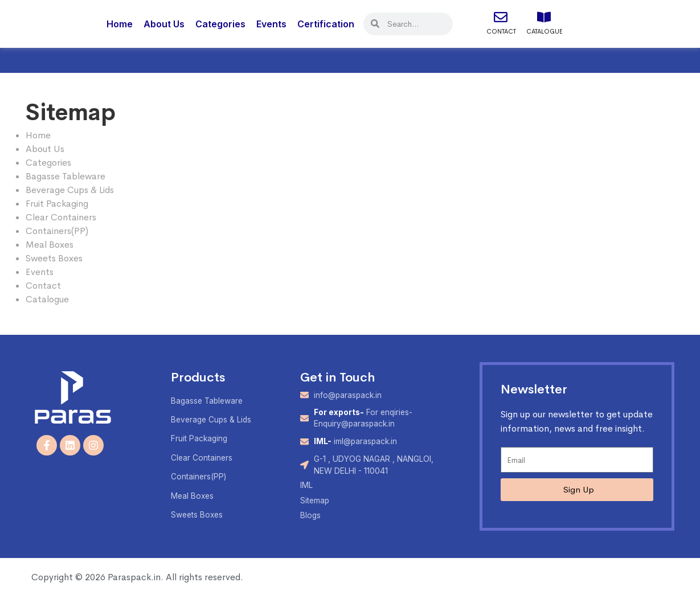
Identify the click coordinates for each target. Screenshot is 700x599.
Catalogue (545, 31)
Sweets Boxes (54, 258)
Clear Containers (61, 217)
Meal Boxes (50, 245)
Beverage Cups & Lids (70, 190)
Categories (220, 24)
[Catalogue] (544, 17)
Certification (326, 24)
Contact (501, 31)
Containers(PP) (57, 231)
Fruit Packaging (57, 204)
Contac (41, 286)
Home (120, 24)
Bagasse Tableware (66, 176)
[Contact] (501, 17)
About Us (164, 24)
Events (271, 24)
